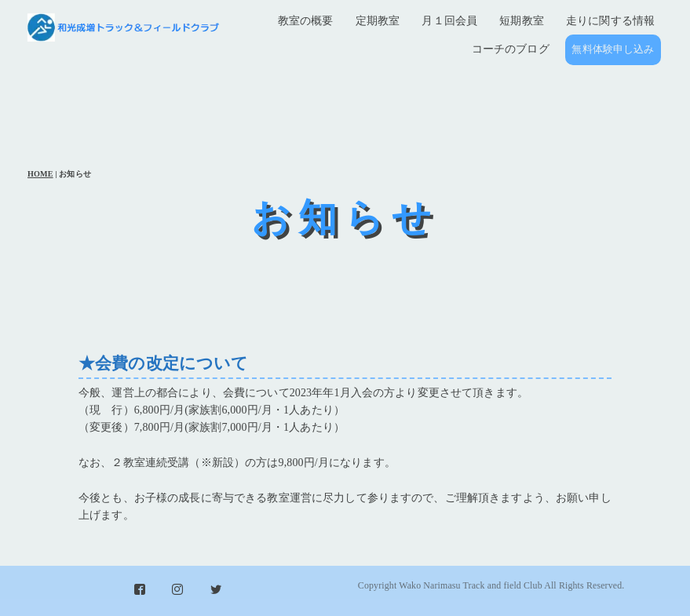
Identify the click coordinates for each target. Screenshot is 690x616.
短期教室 (522, 21)
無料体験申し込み (613, 49)
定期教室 (378, 21)
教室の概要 (306, 21)
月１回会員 (449, 21)
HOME (40, 174)
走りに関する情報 (610, 21)
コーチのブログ (511, 49)
